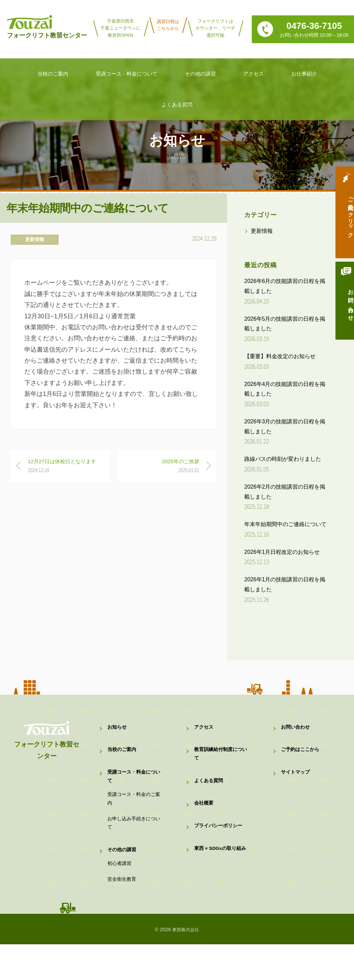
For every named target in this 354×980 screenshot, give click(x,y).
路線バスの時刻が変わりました (283, 459)
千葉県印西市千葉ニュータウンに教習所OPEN (121, 28)
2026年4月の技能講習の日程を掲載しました (285, 389)
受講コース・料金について (133, 787)
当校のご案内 (123, 756)
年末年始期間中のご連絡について (285, 524)
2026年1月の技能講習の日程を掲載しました (285, 584)
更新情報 (35, 239)
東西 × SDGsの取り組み (220, 876)
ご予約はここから (302, 756)
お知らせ (118, 729)
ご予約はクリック (342, 216)
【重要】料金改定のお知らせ (280, 356)
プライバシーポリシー (220, 845)
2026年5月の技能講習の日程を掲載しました (285, 324)
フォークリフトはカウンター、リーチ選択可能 (215, 28)
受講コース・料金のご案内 (133, 815)
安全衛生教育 (123, 913)
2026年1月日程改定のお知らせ (282, 552)
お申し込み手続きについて (133, 844)
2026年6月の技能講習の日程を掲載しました (285, 286)
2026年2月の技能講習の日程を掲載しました (285, 492)
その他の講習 (123, 875)
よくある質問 (210, 792)
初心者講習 (120, 893)
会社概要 (204, 818)
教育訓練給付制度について (220, 761)
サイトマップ (296, 782)
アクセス (204, 729)
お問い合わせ (342, 309)
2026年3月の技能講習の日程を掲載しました (285, 426)
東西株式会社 (186, 965)
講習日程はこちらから (168, 25)
